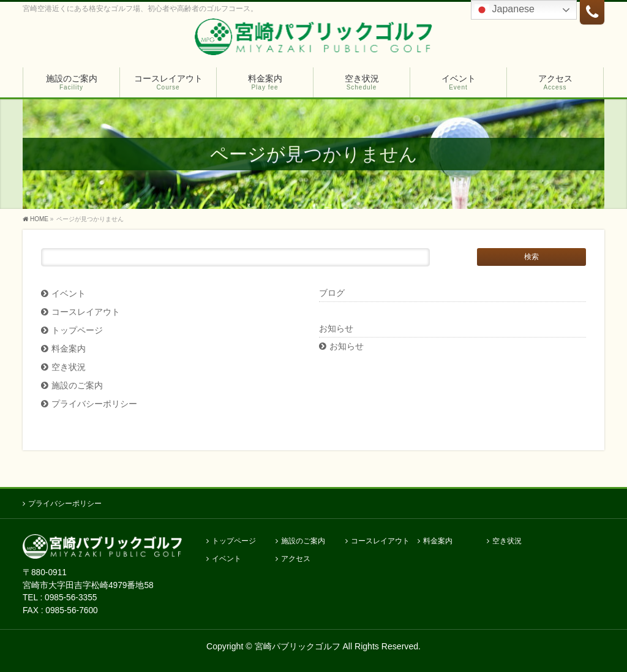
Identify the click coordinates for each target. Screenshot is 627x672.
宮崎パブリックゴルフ (298, 646)
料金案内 (69, 349)
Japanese (505, 10)
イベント (69, 294)
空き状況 (69, 367)
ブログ (332, 293)
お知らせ (347, 346)
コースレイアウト (86, 312)
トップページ (77, 330)
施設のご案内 (77, 386)
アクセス (296, 559)
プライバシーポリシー (94, 404)
